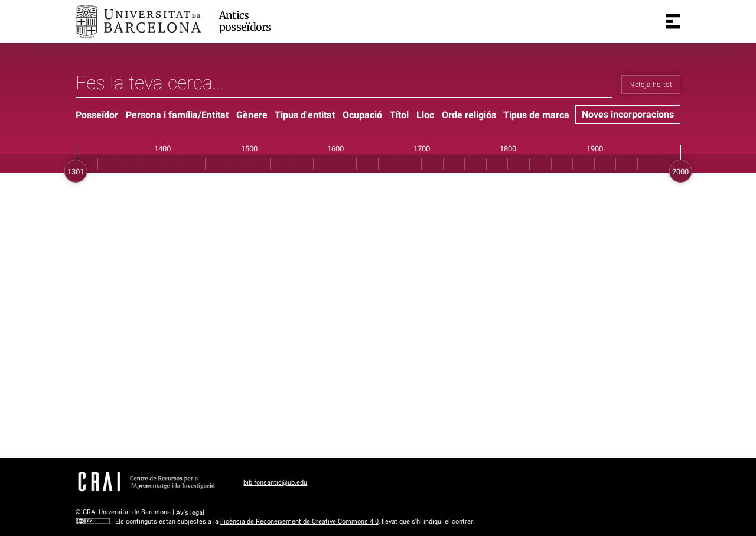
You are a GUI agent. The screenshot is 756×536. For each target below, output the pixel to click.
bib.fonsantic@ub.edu (275, 483)
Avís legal (190, 512)
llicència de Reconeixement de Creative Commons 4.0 (299, 522)
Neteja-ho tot (651, 85)
